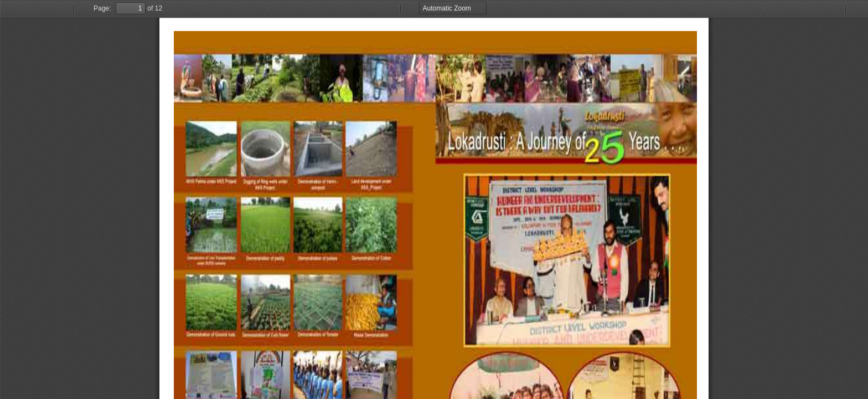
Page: (102, 8)
